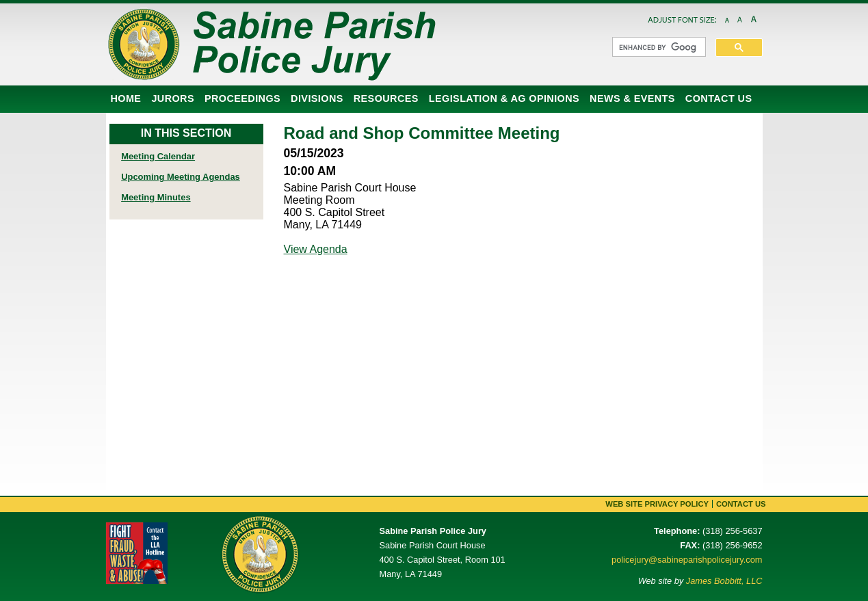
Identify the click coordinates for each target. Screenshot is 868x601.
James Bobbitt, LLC (724, 581)
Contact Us (741, 504)
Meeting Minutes (156, 197)
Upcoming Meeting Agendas (181, 177)
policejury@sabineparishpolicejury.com (687, 560)
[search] (658, 47)
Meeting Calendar (158, 156)
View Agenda (316, 249)
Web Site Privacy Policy (657, 504)
